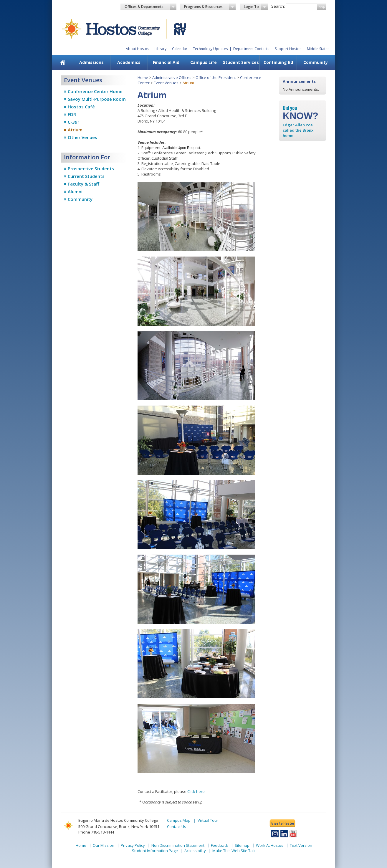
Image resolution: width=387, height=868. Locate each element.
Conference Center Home (95, 91)
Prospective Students (91, 168)
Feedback (220, 845)
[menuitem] (63, 62)
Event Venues (166, 83)
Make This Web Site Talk (234, 851)
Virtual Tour (208, 820)
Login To (256, 7)
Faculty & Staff (83, 184)
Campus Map (179, 820)
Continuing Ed (278, 62)
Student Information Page (155, 851)
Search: (278, 6)
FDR (72, 114)
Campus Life (204, 62)
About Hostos (137, 49)
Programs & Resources (210, 7)
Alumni (75, 191)
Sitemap (242, 845)
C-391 (74, 122)
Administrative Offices (172, 77)
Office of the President (216, 77)
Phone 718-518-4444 (96, 832)
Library (161, 49)
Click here (196, 791)
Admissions (91, 62)
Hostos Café (81, 107)
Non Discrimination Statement (178, 845)
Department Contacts (251, 49)
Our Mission (104, 845)
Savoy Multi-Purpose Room (97, 99)
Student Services (241, 62)
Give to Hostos (282, 823)
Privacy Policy (133, 845)
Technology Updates (210, 49)
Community (316, 62)
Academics (129, 62)
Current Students (86, 176)
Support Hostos (288, 49)
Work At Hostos (270, 845)
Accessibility (195, 851)
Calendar (180, 49)
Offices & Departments (150, 7)
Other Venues (82, 137)
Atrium (75, 130)
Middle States (318, 49)
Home (143, 77)
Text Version (301, 845)
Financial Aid (166, 62)
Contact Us (177, 826)
